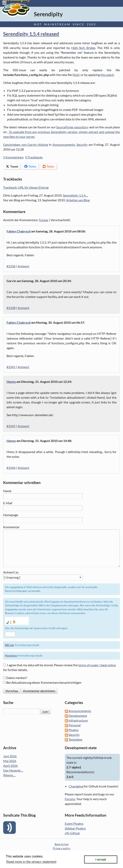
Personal (75, 725)
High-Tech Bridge (83, 48)
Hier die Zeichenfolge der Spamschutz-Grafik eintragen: (36, 628)
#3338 (11, 308)
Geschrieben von (15, 145)
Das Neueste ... (13, 770)
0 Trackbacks (34, 157)
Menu (4, 3)
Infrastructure (78, 720)
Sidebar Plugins (75, 828)
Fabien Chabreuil (19, 231)
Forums (70, 799)
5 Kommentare (13, 157)
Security (82, 145)
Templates (75, 739)
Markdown (11, 656)
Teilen (30, 166)
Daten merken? (17, 678)
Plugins (74, 730)
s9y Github (72, 833)
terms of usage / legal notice (97, 665)
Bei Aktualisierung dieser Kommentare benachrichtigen (44, 682)
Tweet (12, 166)
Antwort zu (11, 572)
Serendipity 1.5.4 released (31, 34)
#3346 (11, 468)
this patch (107, 75)
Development (78, 716)
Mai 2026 (10, 761)
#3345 (11, 426)
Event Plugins (74, 823)
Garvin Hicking (38, 145)
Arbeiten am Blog (78, 200)
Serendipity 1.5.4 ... (75, 195)
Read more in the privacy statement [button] (31, 862)
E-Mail (8, 503)
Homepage (11, 515)
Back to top (62, 844)
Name (7, 491)
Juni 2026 (10, 756)
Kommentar (11, 527)
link (76, 75)
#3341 (11, 367)
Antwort (23, 266)
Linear (44, 220)
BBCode (10, 645)
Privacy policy (62, 848)
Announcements (64, 145)
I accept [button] (101, 859)
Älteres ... (9, 775)
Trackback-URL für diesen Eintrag (26, 187)
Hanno (11, 382)
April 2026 (10, 766)
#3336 (11, 266)
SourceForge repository (72, 127)
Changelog (76, 786)
